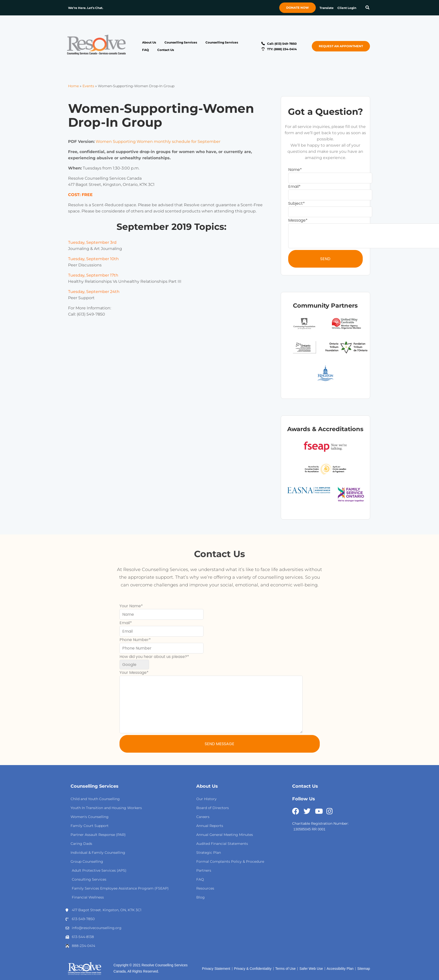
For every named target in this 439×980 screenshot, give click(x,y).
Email (293, 186)
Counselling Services (181, 42)
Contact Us (166, 50)
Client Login (347, 8)
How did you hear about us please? (153, 657)
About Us (149, 42)
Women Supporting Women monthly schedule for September (158, 142)
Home (73, 86)
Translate (327, 8)
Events (88, 86)
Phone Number (134, 640)
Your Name (130, 606)
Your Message (133, 673)
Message (297, 220)
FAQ (145, 50)
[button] (367, 8)
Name (294, 170)
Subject (296, 203)
